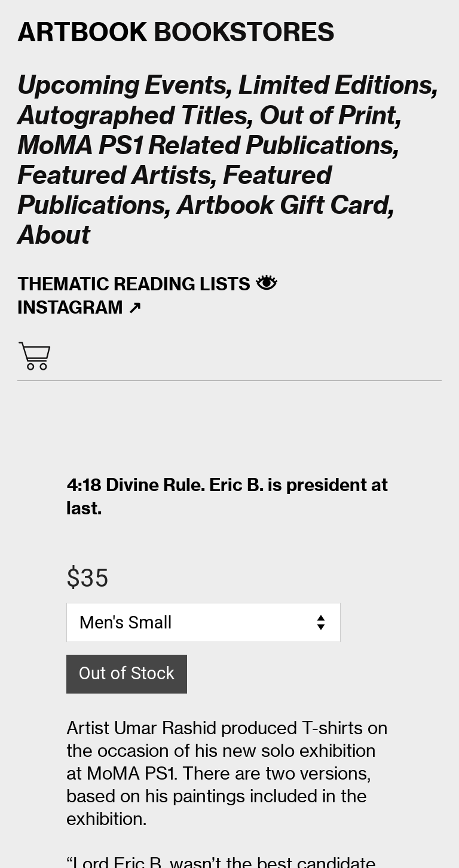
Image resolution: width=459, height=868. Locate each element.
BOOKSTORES (176, 32)
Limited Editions (335, 85)
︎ (34, 357)
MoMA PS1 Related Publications (205, 145)
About (54, 235)
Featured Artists (114, 175)
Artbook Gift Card (283, 205)
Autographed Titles (132, 115)
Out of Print (328, 115)
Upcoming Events (122, 85)
